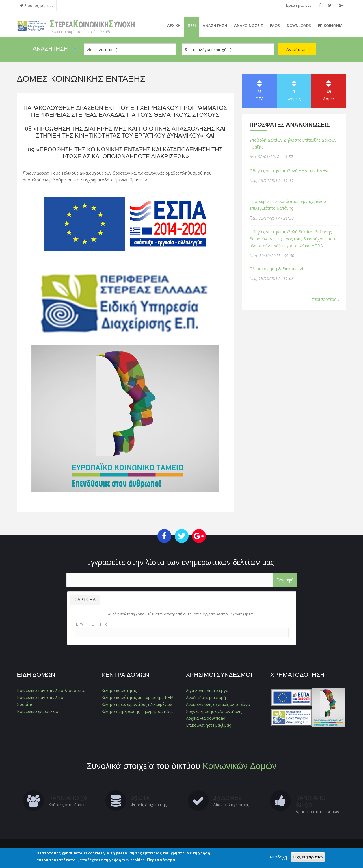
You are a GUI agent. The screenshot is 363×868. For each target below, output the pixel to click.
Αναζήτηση (297, 49)
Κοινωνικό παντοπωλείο (40, 697)
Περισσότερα (161, 860)
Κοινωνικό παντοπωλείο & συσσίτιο (52, 690)
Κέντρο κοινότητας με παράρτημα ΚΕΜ (137, 697)
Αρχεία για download (206, 718)
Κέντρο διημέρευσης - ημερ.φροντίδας (137, 711)
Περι (192, 25)
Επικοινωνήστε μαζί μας (208, 725)
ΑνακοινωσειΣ (249, 25)
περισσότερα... (326, 299)
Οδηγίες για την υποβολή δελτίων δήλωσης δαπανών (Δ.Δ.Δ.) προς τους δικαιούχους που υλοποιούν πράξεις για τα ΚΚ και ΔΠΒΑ (293, 239)
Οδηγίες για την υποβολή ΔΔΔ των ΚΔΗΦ (289, 171)
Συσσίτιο (26, 704)
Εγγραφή (285, 580)
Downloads (299, 25)
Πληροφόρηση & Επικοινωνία (278, 269)
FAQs (275, 25)
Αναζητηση (215, 25)
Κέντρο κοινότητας (119, 690)
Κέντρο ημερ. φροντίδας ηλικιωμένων (137, 704)
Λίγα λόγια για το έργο (207, 690)
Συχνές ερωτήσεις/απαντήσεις (214, 711)
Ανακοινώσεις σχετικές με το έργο (218, 704)
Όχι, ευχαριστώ (308, 857)
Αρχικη (174, 25)
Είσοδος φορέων (39, 6)
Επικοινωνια (330, 25)
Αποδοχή (278, 857)
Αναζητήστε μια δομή (206, 697)
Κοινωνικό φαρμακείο (38, 711)
